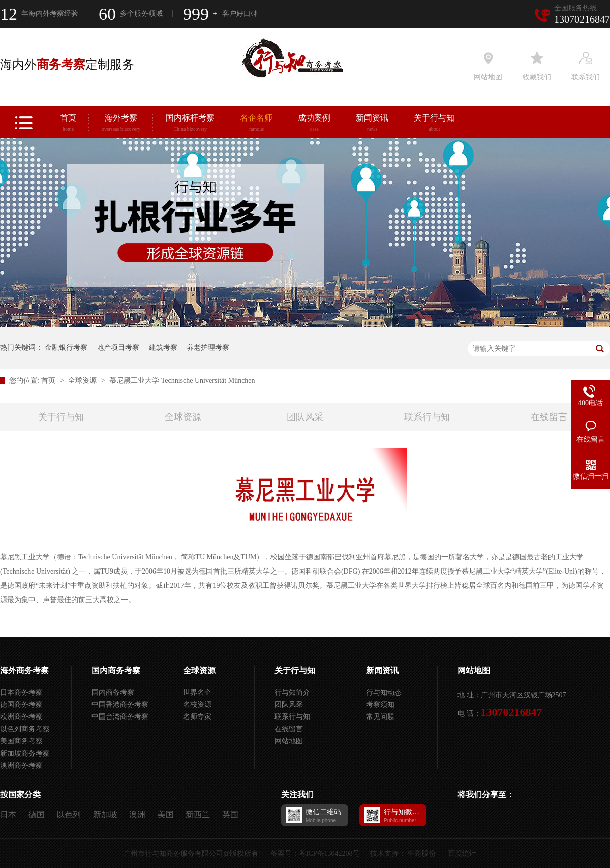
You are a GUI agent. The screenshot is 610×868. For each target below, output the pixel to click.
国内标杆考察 (190, 124)
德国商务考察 (21, 705)
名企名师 (256, 124)
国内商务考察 (116, 670)
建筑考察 (163, 348)
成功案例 (314, 124)
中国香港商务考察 (120, 705)
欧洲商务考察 (21, 717)
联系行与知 (427, 417)
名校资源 (197, 705)
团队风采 (305, 417)
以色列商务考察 (25, 729)
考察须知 (380, 705)
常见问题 (380, 717)
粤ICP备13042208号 (329, 854)
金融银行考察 (66, 348)
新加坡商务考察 (25, 753)
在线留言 (549, 417)
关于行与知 (434, 124)
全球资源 (83, 381)
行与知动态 (384, 692)
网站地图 (289, 741)
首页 (68, 124)
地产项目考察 (118, 348)
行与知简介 (292, 692)
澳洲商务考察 (21, 766)
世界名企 (197, 692)
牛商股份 (421, 854)
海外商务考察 (24, 670)
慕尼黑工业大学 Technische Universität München (182, 381)
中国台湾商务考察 (120, 717)
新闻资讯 (372, 124)
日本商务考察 (21, 692)
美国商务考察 (21, 741)
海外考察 (121, 124)
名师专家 (197, 717)
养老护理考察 (208, 348)
